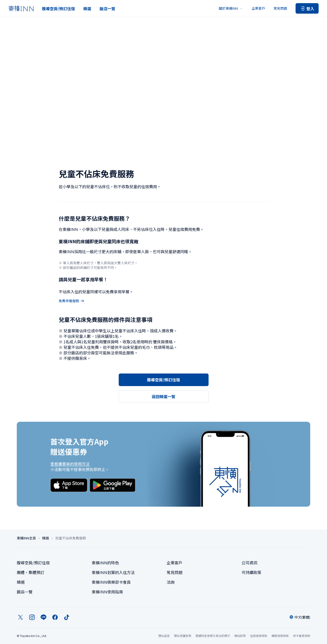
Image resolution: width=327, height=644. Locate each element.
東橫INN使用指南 (107, 592)
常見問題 (280, 8)
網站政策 (240, 636)
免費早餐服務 (72, 301)
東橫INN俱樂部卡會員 (111, 582)
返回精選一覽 (163, 396)
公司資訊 (249, 563)
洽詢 (171, 582)
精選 (87, 9)
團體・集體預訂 (31, 572)
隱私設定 (164, 636)
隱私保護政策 (183, 636)
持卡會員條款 (302, 636)
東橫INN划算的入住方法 (113, 572)
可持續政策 (251, 572)
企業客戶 (258, 8)
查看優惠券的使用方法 (70, 464)
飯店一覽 (107, 9)
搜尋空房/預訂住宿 (58, 9)
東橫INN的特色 (105, 563)
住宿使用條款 (259, 636)
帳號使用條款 (280, 636)
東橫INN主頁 (26, 538)
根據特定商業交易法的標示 (213, 636)
